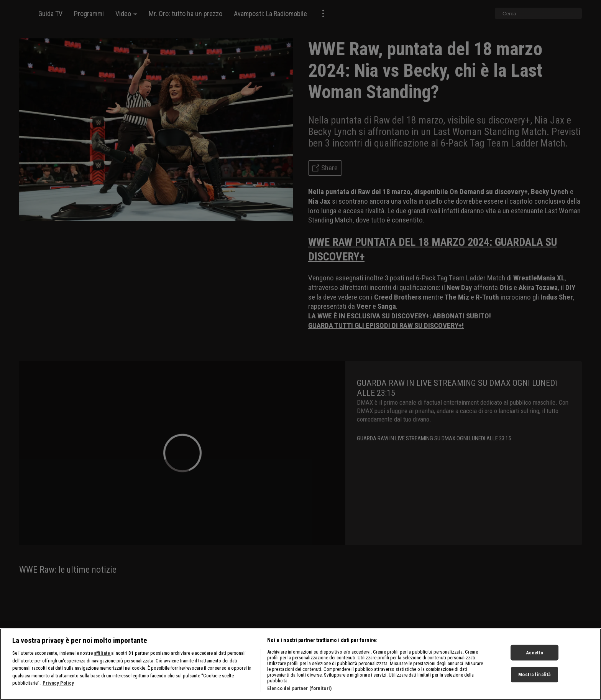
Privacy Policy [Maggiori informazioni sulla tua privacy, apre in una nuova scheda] (58, 694)
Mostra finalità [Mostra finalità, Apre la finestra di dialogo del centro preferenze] (534, 686)
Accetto (534, 664)
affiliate (103, 664)
